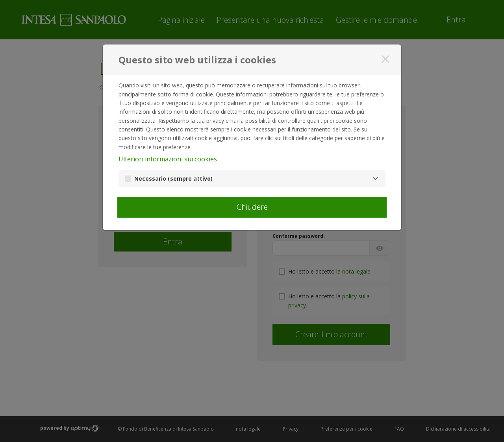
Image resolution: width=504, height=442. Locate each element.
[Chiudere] (385, 59)
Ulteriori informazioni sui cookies (168, 159)
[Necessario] (375, 179)
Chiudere (252, 207)
